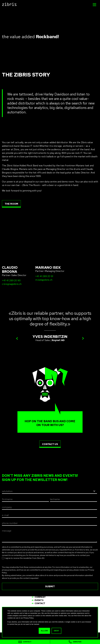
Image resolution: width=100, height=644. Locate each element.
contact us (50, 415)
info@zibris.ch (42, 581)
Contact (40, 603)
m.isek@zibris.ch (44, 251)
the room (11, 204)
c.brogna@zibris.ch (12, 255)
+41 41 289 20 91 (44, 248)
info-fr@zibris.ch (79, 581)
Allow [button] (45, 631)
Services (40, 591)
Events (39, 600)
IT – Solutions (43, 588)
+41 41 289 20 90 (11, 252)
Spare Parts (42, 594)
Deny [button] (56, 631)
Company (40, 597)
